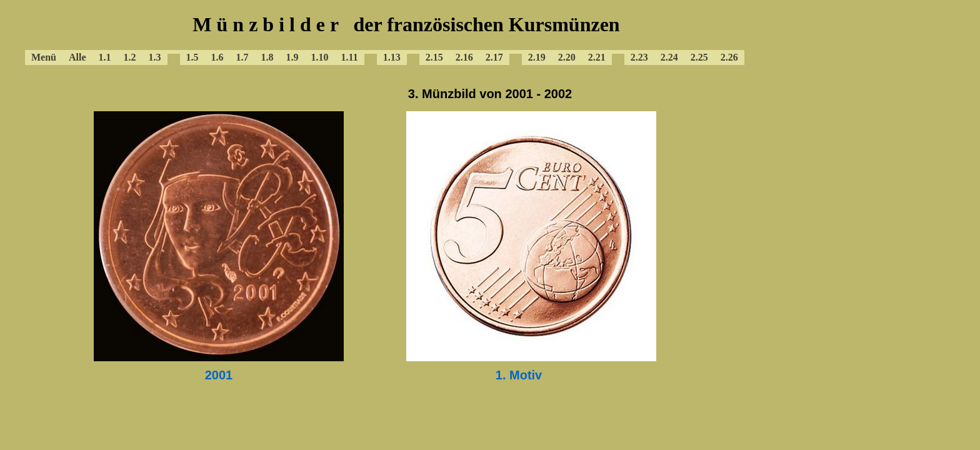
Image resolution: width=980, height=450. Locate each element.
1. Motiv (519, 375)
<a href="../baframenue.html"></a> (406, 37)
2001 (219, 375)
